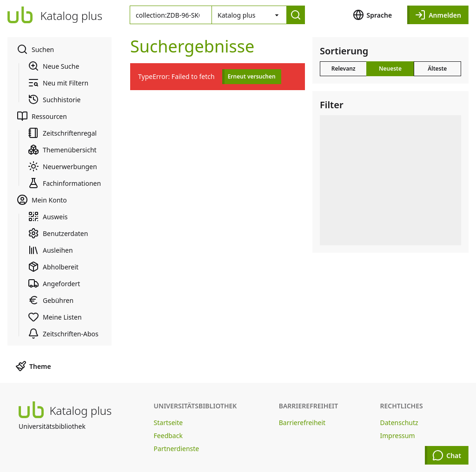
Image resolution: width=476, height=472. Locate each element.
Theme (33, 366)
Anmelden (438, 15)
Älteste (437, 69)
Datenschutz (399, 423)
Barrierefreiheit (302, 423)
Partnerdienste (177, 449)
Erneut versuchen (252, 76)
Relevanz (344, 69)
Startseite (169, 423)
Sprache (373, 15)
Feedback (168, 436)
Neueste (390, 69)
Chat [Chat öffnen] (447, 455)
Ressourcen (42, 116)
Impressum (398, 436)
